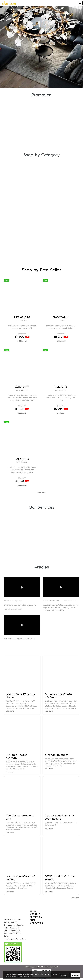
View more (10, 711)
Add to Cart (22, 341)
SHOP (33, 920)
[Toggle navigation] (80, 3)
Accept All (75, 975)
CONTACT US (36, 923)
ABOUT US (35, 914)
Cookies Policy (28, 976)
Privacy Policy (15, 976)
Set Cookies (64, 975)
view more (42, 493)
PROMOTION (36, 917)
